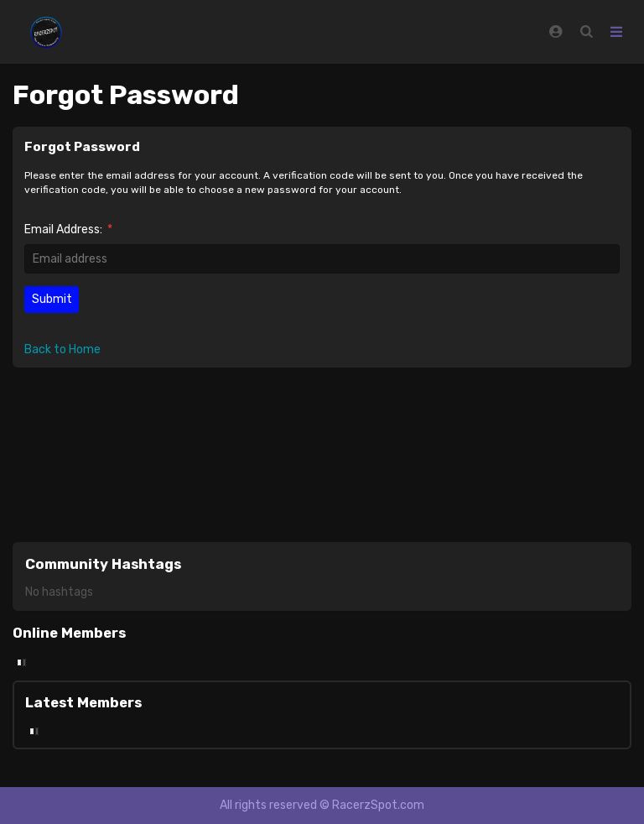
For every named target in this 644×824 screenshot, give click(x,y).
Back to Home (62, 349)
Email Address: (68, 230)
